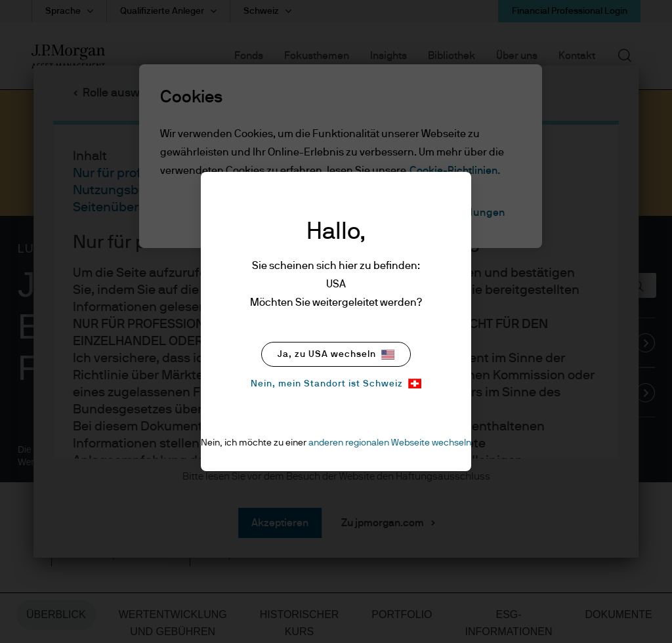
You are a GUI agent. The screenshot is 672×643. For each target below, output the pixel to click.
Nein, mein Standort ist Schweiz (336, 384)
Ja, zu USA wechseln (336, 355)
